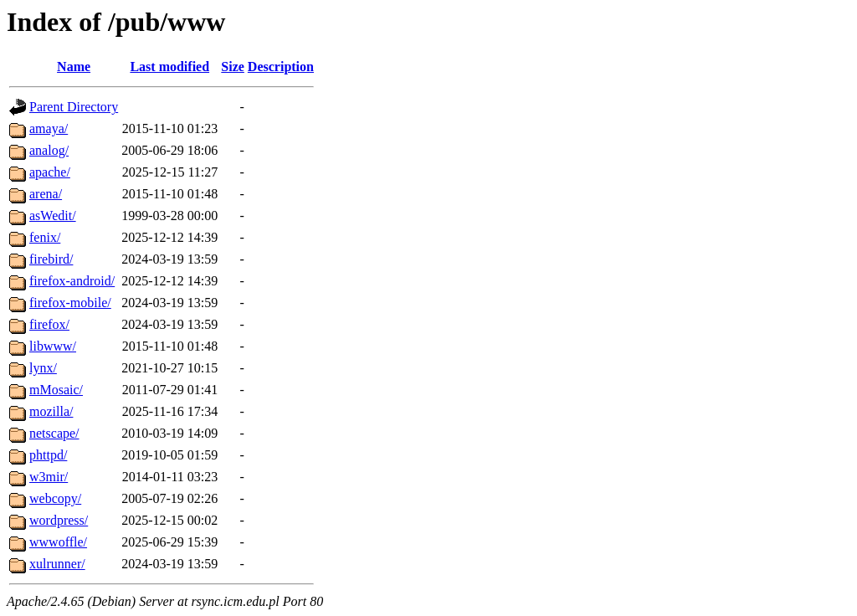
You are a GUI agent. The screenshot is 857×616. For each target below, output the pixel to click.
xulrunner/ (57, 564)
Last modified (169, 67)
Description (281, 67)
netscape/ (54, 433)
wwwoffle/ (58, 542)
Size (233, 67)
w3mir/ (49, 477)
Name (74, 67)
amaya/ (49, 128)
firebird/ (51, 259)
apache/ (50, 172)
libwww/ (53, 346)
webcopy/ (55, 498)
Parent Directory (74, 107)
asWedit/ (53, 216)
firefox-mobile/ (70, 303)
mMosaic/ (56, 390)
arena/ (46, 194)
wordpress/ (59, 520)
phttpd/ (48, 455)
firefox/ (49, 324)
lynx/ (43, 368)
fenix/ (45, 237)
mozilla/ (51, 411)
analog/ (49, 150)
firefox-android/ (72, 281)
